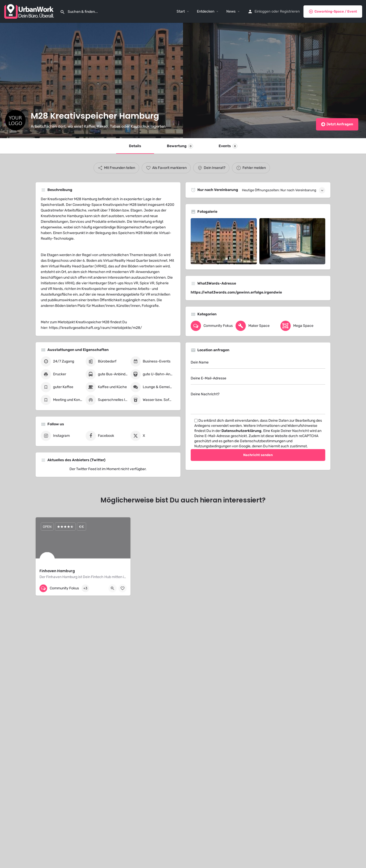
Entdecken (206, 11)
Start (181, 11)
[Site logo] (30, 11)
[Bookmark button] (123, 588)
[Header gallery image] (91, 80)
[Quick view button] (113, 588)
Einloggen (262, 11)
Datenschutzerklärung (241, 431)
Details (135, 146)
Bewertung (180, 146)
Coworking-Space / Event (333, 12)
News (231, 11)
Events (228, 146)
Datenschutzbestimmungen (263, 441)
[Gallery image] (224, 241)
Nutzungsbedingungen (213, 446)
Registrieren (290, 11)
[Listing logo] (15, 120)
